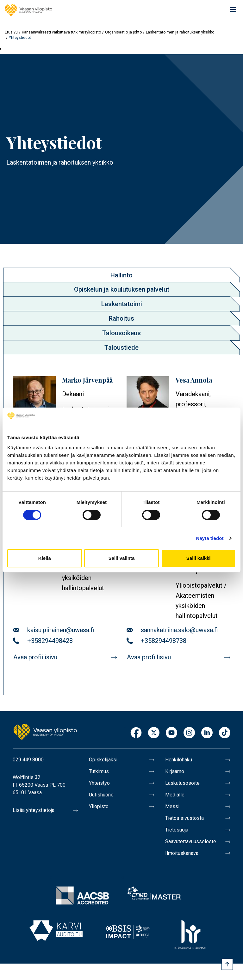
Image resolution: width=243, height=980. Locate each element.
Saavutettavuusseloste (191, 841)
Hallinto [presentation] (121, 275)
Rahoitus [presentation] (121, 318)
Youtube (171, 733)
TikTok (225, 733)
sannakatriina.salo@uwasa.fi (179, 630)
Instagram (189, 733)
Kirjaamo (175, 771)
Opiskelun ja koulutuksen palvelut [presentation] (122, 289)
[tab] (121, 275)
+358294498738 (164, 641)
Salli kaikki (199, 558)
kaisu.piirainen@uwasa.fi (61, 630)
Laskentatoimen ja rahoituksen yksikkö (180, 32)
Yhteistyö (99, 783)
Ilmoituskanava (182, 853)
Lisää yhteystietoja (34, 810)
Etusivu (11, 32)
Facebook (136, 733)
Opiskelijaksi (103, 760)
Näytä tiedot (210, 538)
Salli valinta (122, 558)
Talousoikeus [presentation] (121, 333)
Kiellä (45, 558)
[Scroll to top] (227, 964)
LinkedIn (207, 733)
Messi (172, 806)
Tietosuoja (177, 830)
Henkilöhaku (179, 760)
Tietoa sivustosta (184, 818)
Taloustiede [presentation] (121, 348)
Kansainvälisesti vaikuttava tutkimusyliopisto (61, 32)
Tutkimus (99, 771)
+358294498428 (50, 641)
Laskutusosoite (182, 783)
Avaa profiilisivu (35, 657)
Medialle (175, 795)
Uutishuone (101, 795)
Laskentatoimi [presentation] (122, 304)
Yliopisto (99, 806)
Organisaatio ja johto (123, 32)
